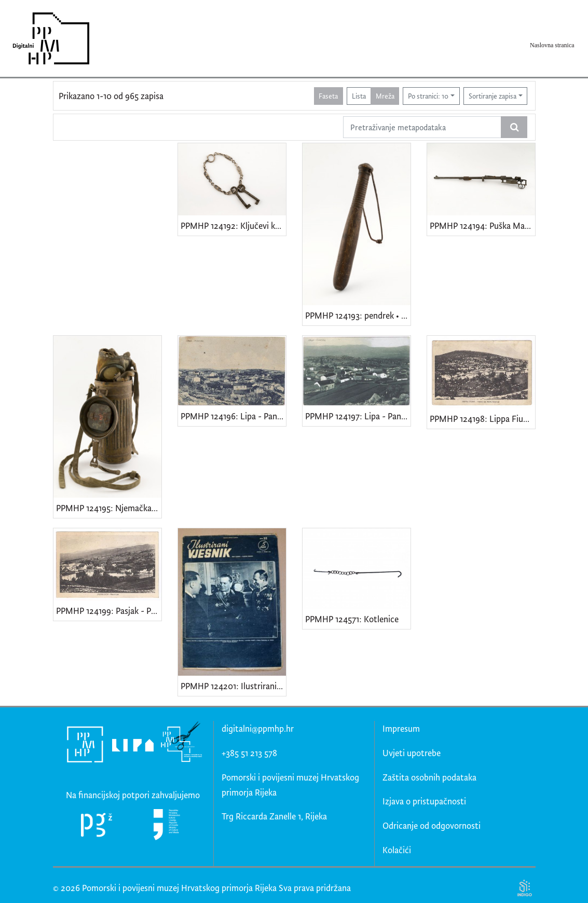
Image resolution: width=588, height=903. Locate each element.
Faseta (328, 96)
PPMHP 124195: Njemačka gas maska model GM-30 (109, 508)
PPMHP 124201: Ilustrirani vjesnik (233, 686)
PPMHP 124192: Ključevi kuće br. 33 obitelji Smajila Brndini (233, 225)
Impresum (401, 728)
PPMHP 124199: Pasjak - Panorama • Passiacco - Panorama (109, 611)
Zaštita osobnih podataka (429, 777)
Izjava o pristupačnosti (424, 801)
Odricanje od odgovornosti (432, 825)
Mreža (385, 96)
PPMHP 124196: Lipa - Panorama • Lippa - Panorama (233, 416)
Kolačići (397, 850)
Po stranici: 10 (428, 96)
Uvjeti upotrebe (412, 753)
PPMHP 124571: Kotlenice (352, 619)
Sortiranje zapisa (493, 96)
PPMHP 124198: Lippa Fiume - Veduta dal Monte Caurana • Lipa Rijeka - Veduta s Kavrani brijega (482, 419)
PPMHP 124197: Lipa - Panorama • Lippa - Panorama (358, 416)
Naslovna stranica (552, 45)
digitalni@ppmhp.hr (258, 728)
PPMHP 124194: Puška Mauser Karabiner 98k (482, 225)
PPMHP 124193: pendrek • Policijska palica (358, 315)
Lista (359, 96)
